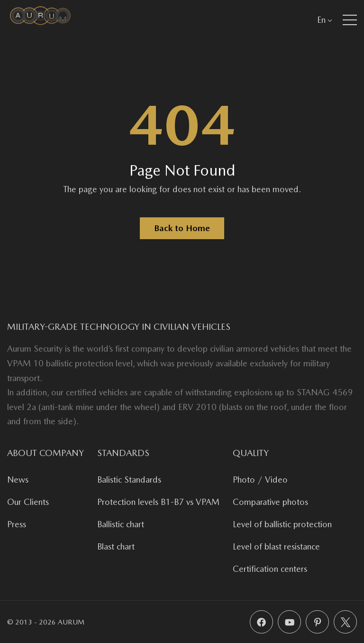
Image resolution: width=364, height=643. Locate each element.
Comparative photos (270, 502)
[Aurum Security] (41, 20)
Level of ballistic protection (282, 524)
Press (17, 524)
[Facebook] (261, 622)
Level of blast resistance (276, 546)
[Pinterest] (317, 622)
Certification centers (270, 569)
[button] (350, 20)
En (325, 20)
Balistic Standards (129, 480)
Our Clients (28, 502)
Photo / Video (260, 480)
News (18, 480)
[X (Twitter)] (345, 622)
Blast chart (116, 546)
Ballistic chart (121, 524)
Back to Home (182, 228)
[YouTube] (289, 622)
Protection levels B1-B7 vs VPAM (158, 502)
